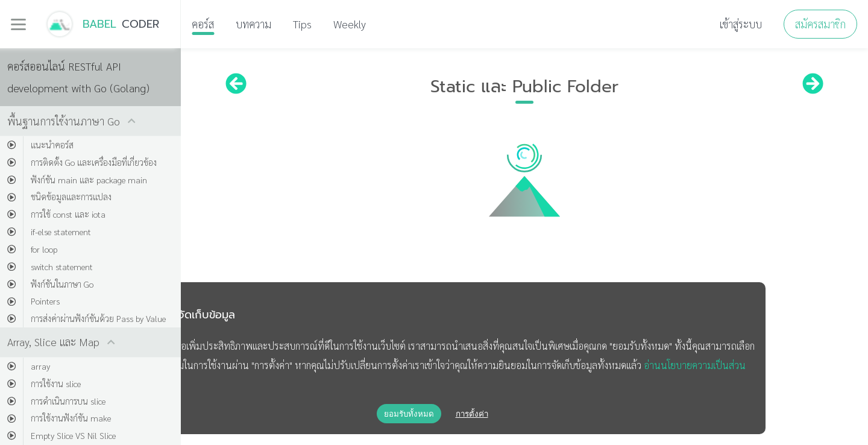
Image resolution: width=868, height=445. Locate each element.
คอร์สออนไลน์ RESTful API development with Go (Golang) (78, 77)
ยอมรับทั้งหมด (409, 414)
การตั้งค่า (472, 414)
